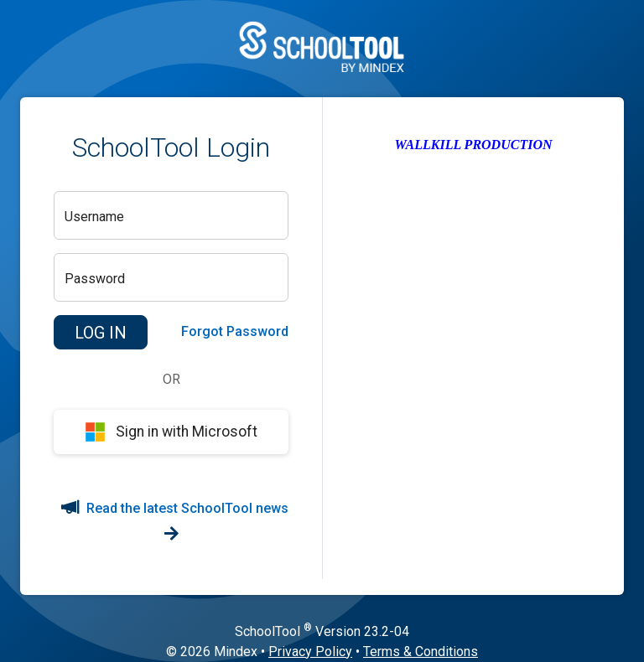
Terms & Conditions (421, 652)
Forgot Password (235, 331)
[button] (101, 333)
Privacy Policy (310, 652)
